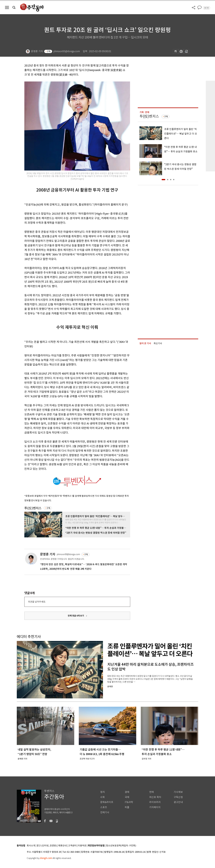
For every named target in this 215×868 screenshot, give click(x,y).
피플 (127, 807)
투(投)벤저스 (33, 508)
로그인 (207, 8)
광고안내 (178, 802)
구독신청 (178, 797)
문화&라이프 (107, 802)
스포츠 (104, 807)
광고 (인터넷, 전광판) (47, 846)
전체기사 (105, 812)
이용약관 (82, 846)
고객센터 (72, 846)
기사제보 (178, 792)
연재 (151, 792)
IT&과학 (129, 802)
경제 (127, 792)
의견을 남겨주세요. (37, 602)
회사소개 (31, 846)
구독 (49, 51)
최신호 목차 (155, 797)
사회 (103, 797)
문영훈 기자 (48, 554)
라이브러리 (155, 802)
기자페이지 (155, 807)
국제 (127, 797)
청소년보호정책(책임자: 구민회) (121, 846)
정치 (103, 792)
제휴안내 (62, 846)
